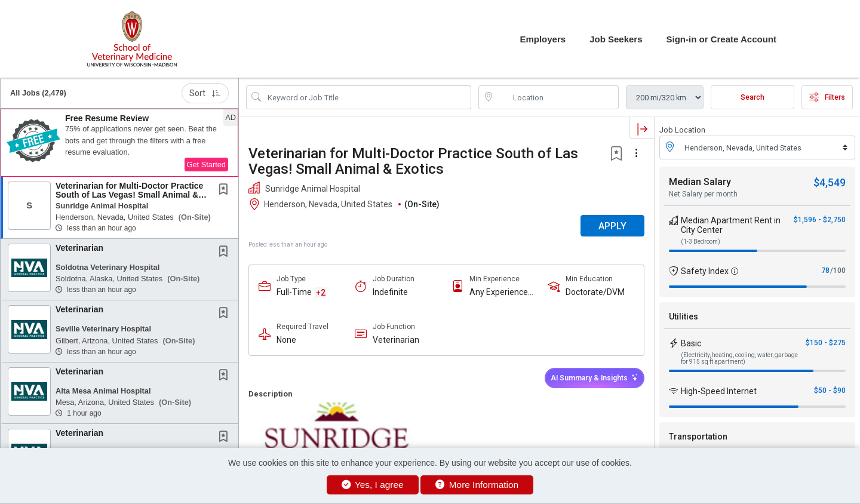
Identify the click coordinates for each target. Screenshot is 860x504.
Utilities (684, 316)
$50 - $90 (830, 391)
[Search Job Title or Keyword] (367, 97)
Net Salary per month (703, 194)
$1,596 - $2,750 (820, 220)
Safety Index (705, 271)
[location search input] (557, 97)
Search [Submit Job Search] (752, 97)
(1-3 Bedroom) (701, 242)
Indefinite (390, 292)
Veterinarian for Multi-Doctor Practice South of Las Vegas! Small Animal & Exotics (129, 195)
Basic (691, 343)
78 (825, 271)
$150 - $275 (826, 343)
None (286, 340)
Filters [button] (827, 97)
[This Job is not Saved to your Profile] (226, 190)
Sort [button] (205, 93)
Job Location (682, 130)
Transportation (698, 437)
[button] (119, 143)
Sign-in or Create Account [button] (721, 39)
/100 (838, 271)
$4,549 (830, 182)
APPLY (612, 226)
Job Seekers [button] (616, 39)
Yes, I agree (373, 485)
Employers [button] (543, 39)
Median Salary (700, 182)
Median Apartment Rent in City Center (731, 225)
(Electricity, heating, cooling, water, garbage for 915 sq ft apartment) (739, 358)
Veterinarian (79, 248)
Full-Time (294, 292)
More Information (477, 485)
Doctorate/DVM (595, 292)
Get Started (206, 165)
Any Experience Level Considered (502, 292)
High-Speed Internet (719, 391)
